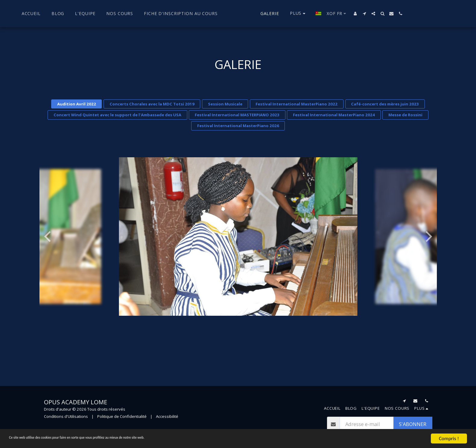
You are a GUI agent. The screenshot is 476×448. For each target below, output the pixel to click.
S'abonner (413, 424)
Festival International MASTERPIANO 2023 (237, 115)
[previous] (48, 237)
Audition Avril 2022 (77, 104)
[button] (375, 14)
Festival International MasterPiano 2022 (297, 104)
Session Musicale (225, 104)
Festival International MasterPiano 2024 (334, 115)
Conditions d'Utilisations (66, 416)
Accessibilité (167, 416)
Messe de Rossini (405, 115)
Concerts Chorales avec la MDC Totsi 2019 (152, 104)
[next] (428, 237)
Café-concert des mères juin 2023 (385, 104)
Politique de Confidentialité (122, 416)
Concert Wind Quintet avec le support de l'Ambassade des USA (117, 115)
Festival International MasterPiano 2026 (238, 126)
